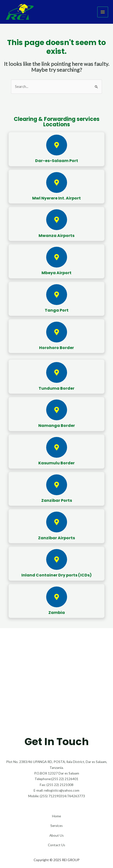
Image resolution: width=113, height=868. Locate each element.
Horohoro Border (56, 348)
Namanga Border (57, 426)
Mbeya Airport (56, 273)
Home (56, 816)
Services (56, 826)
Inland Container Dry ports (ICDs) (56, 575)
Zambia (57, 613)
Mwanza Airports (56, 236)
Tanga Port (57, 310)
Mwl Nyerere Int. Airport (56, 198)
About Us (56, 835)
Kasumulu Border (56, 463)
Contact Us (56, 845)
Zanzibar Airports (56, 538)
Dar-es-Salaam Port (57, 161)
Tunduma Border (56, 388)
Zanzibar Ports (57, 500)
